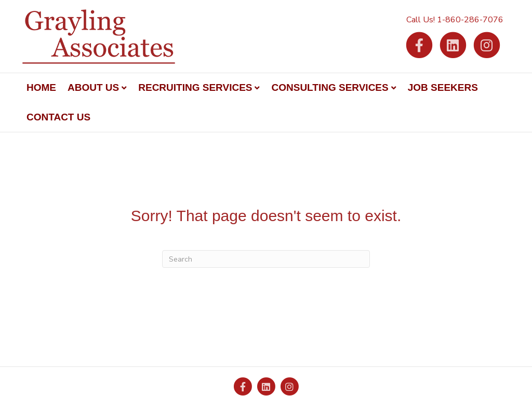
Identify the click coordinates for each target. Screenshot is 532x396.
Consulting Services (330, 87)
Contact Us (58, 117)
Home (41, 87)
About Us (93, 87)
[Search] (266, 259)
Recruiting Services (195, 87)
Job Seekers (443, 87)
